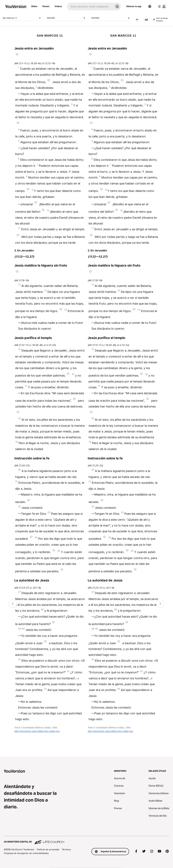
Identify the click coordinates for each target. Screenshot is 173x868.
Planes (46, 6)
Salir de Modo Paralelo (161, 20)
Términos (66, 849)
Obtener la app (134, 6)
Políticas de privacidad (48, 849)
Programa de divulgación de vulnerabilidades (26, 853)
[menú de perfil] (162, 6)
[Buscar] (90, 6)
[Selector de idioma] (150, 6)
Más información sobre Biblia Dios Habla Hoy (37, 731)
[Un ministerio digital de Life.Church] (86, 840)
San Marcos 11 (22, 18)
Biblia (34, 6)
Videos (58, 6)
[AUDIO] (137, 20)
